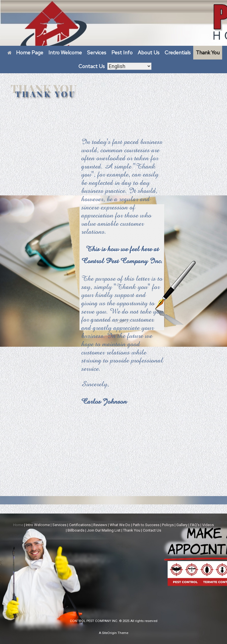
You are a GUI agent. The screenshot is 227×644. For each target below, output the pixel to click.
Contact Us (92, 66)
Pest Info (122, 52)
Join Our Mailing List (104, 530)
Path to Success (146, 525)
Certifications (80, 525)
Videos (208, 525)
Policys (168, 525)
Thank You (208, 52)
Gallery (182, 525)
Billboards (76, 530)
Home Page (25, 52)
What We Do (120, 525)
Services (97, 52)
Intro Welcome (65, 52)
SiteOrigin (109, 633)
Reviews (100, 525)
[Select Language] (129, 67)
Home (18, 525)
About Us (149, 52)
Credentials (178, 52)
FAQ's (195, 525)
